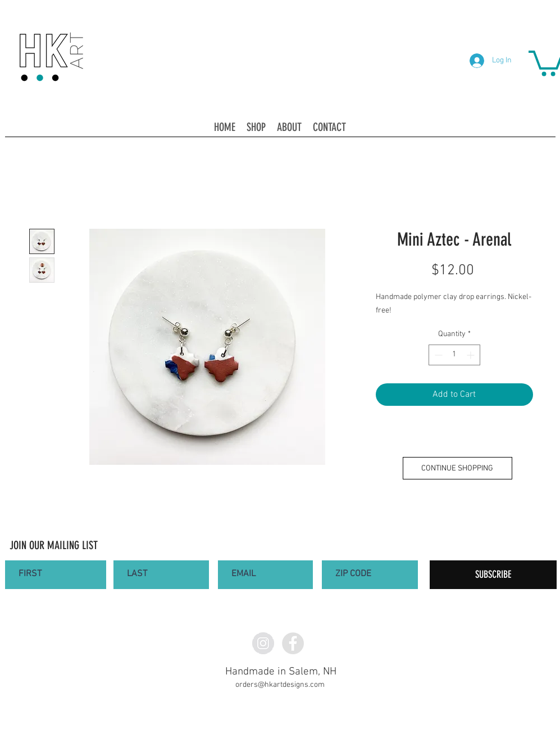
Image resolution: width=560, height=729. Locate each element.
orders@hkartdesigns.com (280, 685)
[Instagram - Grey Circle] (263, 643)
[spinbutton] (454, 355)
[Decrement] (437, 355)
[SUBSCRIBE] (493, 575)
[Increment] (472, 355)
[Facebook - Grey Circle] (293, 643)
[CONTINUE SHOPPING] (457, 468)
